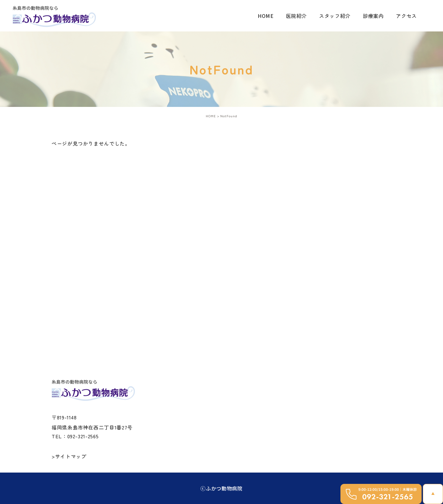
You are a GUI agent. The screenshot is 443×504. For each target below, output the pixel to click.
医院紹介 (297, 16)
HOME (266, 16)
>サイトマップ (69, 456)
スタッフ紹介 (335, 16)
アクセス (406, 16)
